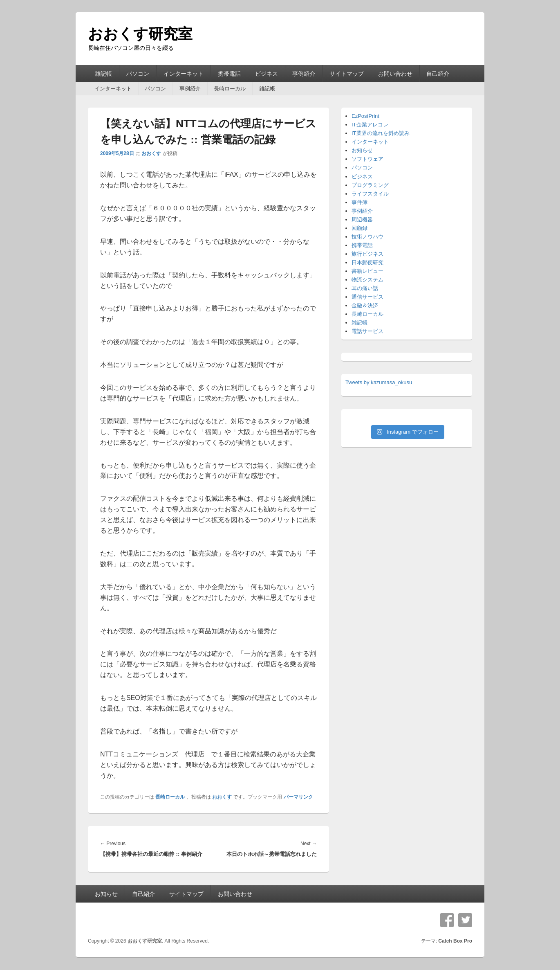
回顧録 (360, 228)
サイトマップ (347, 74)
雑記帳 (103, 74)
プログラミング (370, 185)
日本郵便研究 (367, 262)
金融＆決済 (365, 305)
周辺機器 (362, 219)
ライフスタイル (370, 194)
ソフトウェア (367, 159)
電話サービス (367, 331)
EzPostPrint (365, 116)
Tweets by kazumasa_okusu (379, 382)
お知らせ (362, 150)
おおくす (151, 153)
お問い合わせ (395, 74)
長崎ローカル (230, 89)
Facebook (447, 920)
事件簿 (360, 202)
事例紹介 (304, 74)
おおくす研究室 (140, 34)
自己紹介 (438, 74)
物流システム (367, 280)
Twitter (465, 920)
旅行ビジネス (367, 254)
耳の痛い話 (365, 288)
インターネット (184, 74)
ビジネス (267, 74)
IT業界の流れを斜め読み (381, 133)
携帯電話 (229, 74)
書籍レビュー (367, 271)
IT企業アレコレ (370, 125)
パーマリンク (298, 797)
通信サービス (367, 297)
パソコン (138, 74)
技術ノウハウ (367, 237)
